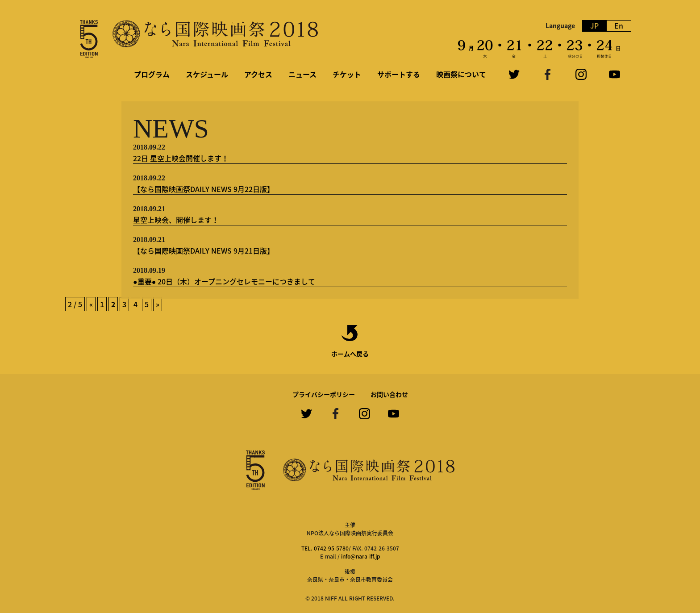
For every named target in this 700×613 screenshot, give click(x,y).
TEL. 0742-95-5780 (325, 548)
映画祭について (461, 74)
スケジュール (207, 74)
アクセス (258, 74)
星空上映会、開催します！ (176, 220)
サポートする (399, 74)
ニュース (302, 74)
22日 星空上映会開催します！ (181, 158)
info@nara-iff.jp (361, 556)
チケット (347, 74)
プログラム (152, 74)
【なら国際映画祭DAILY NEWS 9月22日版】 (204, 189)
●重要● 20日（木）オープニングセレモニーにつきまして (224, 281)
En (619, 26)
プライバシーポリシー (324, 394)
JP (594, 26)
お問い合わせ (389, 394)
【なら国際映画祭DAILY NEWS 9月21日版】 (204, 250)
